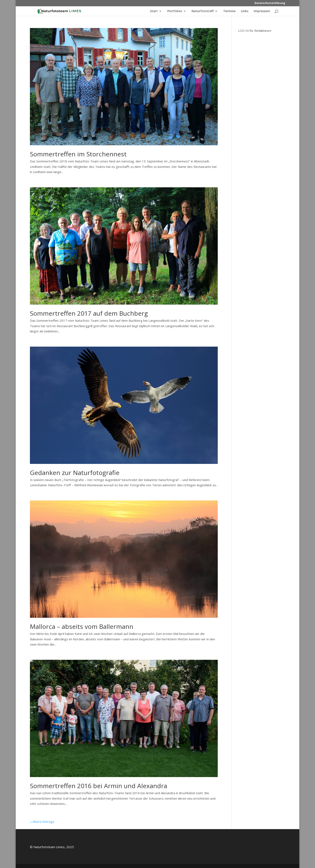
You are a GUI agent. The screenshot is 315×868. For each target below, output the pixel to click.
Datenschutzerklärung (270, 3)
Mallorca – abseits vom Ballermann (82, 626)
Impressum (262, 11)
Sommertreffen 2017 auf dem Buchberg (89, 313)
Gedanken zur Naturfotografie (75, 473)
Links (245, 11)
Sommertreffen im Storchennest (78, 154)
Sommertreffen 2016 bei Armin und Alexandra (99, 786)
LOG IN (243, 31)
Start (154, 11)
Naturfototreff (203, 11)
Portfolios (175, 11)
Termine (229, 11)
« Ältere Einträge (42, 822)
